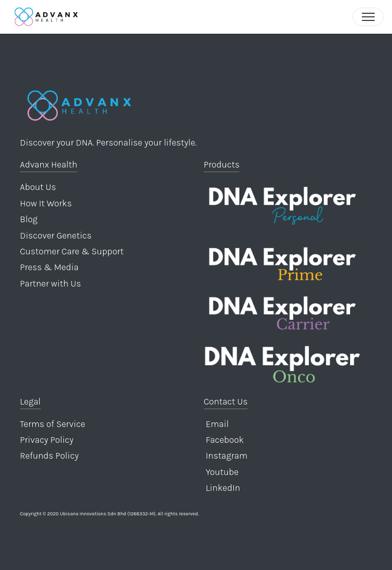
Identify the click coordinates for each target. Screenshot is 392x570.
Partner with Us (51, 283)
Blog (29, 219)
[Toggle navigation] (368, 17)
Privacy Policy (47, 440)
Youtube (221, 472)
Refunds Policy (49, 456)
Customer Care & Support (72, 251)
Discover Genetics (56, 235)
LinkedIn (222, 488)
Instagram (226, 456)
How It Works (46, 203)
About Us (38, 187)
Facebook (224, 440)
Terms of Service (53, 424)
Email (216, 424)
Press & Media (49, 267)
